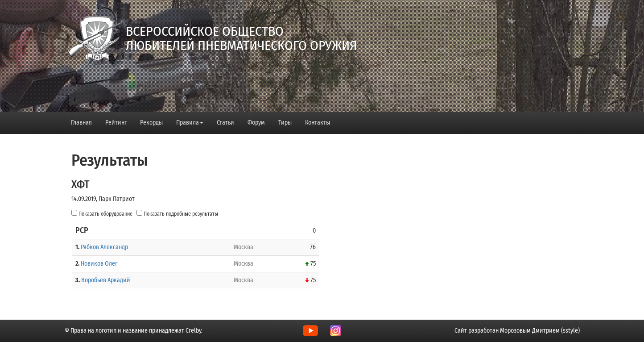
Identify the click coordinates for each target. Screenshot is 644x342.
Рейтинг (116, 123)
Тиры (285, 123)
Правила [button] (190, 123)
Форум (256, 123)
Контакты (318, 123)
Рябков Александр (104, 247)
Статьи (225, 123)
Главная (81, 123)
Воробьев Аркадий (106, 280)
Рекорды (151, 123)
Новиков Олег (99, 264)
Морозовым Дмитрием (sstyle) (540, 331)
